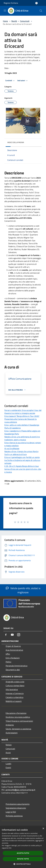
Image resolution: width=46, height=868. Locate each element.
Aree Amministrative (14, 650)
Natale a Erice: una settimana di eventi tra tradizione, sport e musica (22, 438)
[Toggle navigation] (5, 11)
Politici (8, 662)
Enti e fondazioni (13, 658)
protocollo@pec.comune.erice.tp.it (20, 790)
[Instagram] (19, 635)
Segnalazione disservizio (16, 808)
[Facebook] (6, 635)
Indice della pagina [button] (16, 142)
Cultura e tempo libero (15, 686)
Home (5, 21)
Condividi (10, 81)
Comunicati (25, 21)
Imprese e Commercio (15, 693)
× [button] (43, 829)
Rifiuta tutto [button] (23, 859)
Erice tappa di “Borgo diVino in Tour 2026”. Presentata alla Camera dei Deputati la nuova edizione (22, 419)
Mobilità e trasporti (14, 701)
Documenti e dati (13, 670)
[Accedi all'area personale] (36, 3)
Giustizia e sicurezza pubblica (18, 717)
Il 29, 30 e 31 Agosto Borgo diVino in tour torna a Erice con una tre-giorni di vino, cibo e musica (23, 469)
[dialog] (23, 847)
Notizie (9, 745)
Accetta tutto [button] (23, 853)
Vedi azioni (23, 81)
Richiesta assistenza (14, 816)
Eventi (8, 768)
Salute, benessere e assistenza (18, 729)
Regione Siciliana (11, 3)
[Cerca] (41, 11)
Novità (14, 21)
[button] (23, 864)
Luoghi (8, 764)
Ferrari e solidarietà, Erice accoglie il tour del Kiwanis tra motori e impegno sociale (23, 412)
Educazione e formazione (16, 713)
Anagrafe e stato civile (15, 682)
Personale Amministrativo (16, 666)
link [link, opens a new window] (10, 848)
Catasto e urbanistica (14, 697)
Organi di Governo (13, 646)
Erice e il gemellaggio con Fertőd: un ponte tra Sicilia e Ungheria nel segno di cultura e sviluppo (22, 460)
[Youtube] (12, 635)
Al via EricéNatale (12, 448)
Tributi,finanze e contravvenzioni (19, 721)
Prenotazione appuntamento (18, 804)
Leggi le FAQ (11, 812)
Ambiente (10, 725)
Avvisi (8, 753)
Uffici (8, 654)
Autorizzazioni (12, 733)
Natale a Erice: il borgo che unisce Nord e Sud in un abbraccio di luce (21, 453)
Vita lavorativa (12, 689)
